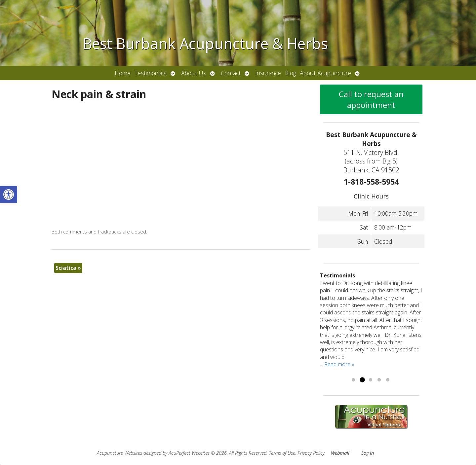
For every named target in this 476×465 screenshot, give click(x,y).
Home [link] (123, 73)
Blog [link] (290, 73)
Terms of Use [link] (282, 453)
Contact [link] (231, 73)
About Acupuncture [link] (325, 73)
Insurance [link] (268, 73)
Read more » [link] (339, 364)
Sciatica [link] (68, 268)
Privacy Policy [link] (311, 453)
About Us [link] (194, 73)
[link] (9, 195)
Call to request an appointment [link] (371, 99)
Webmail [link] (340, 453)
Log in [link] (368, 453)
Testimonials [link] (151, 73)
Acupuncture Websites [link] (119, 453)
